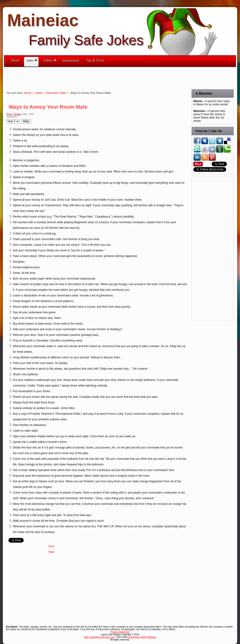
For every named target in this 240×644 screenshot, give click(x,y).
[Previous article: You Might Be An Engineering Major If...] (51, 546)
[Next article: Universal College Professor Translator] (51, 552)
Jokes (39, 93)
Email (18, 114)
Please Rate (6, 119)
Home (28, 93)
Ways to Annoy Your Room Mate (48, 107)
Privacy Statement (120, 632)
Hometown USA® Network (142, 637)
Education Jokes (56, 93)
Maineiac (43, 20)
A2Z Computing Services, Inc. (99, 637)
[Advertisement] (89, 78)
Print (10, 114)
